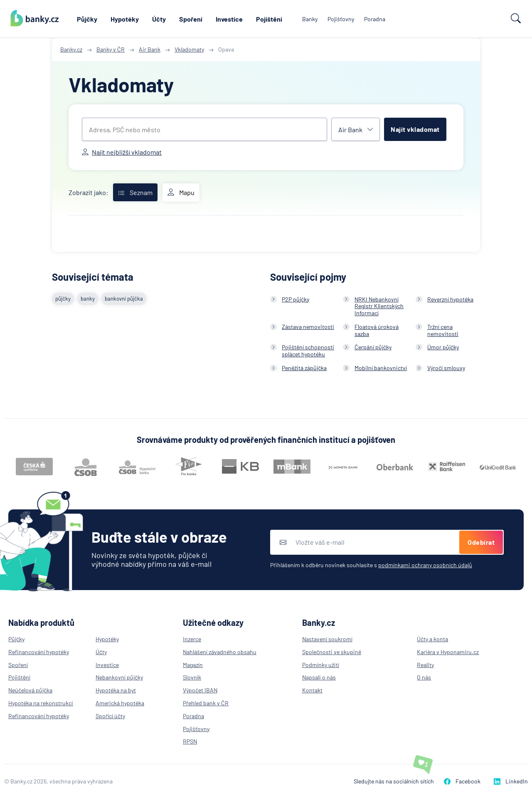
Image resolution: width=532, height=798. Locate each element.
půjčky (63, 299)
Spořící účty (110, 716)
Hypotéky (125, 19)
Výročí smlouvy (446, 368)
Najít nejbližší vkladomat (122, 152)
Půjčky (87, 19)
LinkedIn (511, 781)
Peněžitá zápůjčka (304, 368)
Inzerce (192, 639)
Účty (159, 19)
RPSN (190, 741)
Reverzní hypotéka (450, 299)
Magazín (193, 665)
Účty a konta (432, 639)
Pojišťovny (341, 19)
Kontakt (312, 690)
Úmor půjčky (443, 347)
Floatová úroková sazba (377, 330)
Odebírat (481, 542)
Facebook (462, 781)
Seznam (135, 192)
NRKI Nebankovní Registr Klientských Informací (379, 306)
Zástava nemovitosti (308, 327)
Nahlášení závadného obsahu (220, 652)
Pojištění (269, 19)
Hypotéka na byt (116, 690)
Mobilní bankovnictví (381, 368)
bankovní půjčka (124, 299)
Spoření (191, 19)
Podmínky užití (321, 665)
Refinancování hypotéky (39, 652)
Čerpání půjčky (373, 347)
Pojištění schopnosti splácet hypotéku (308, 351)
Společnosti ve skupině (332, 652)
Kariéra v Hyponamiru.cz (448, 652)
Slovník (192, 677)
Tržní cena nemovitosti (443, 330)
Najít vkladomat (415, 129)
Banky (310, 19)
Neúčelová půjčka (30, 690)
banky (88, 299)
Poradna (375, 19)
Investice (229, 19)
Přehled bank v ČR (206, 703)
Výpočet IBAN (200, 690)
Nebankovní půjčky (119, 677)
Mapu (181, 193)
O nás (424, 677)
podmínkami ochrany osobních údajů (425, 565)
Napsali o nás (319, 677)
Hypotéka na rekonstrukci (41, 703)
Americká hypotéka (120, 703)
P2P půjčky (296, 299)
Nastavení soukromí (327, 639)
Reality (425, 665)
